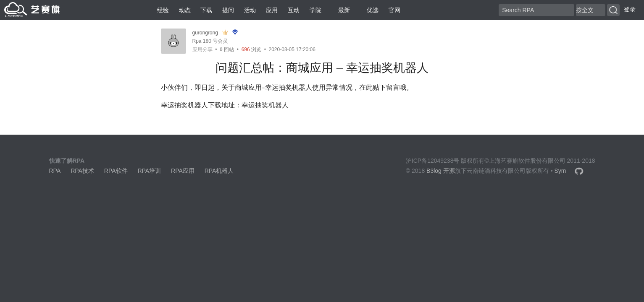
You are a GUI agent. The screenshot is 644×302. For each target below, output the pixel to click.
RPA (55, 171)
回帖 (227, 49)
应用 (272, 10)
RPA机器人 (219, 171)
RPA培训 (149, 171)
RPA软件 (116, 171)
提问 (228, 10)
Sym (560, 171)
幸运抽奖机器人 (265, 105)
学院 (315, 10)
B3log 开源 (441, 171)
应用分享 (202, 49)
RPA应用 (183, 171)
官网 (394, 10)
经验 (163, 10)
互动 (294, 10)
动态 (185, 10)
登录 (630, 9)
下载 (206, 10)
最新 (341, 10)
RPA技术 (82, 171)
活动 (250, 10)
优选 (369, 10)
